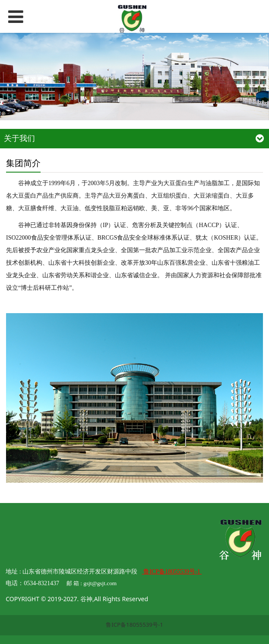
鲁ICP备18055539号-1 (134, 625)
